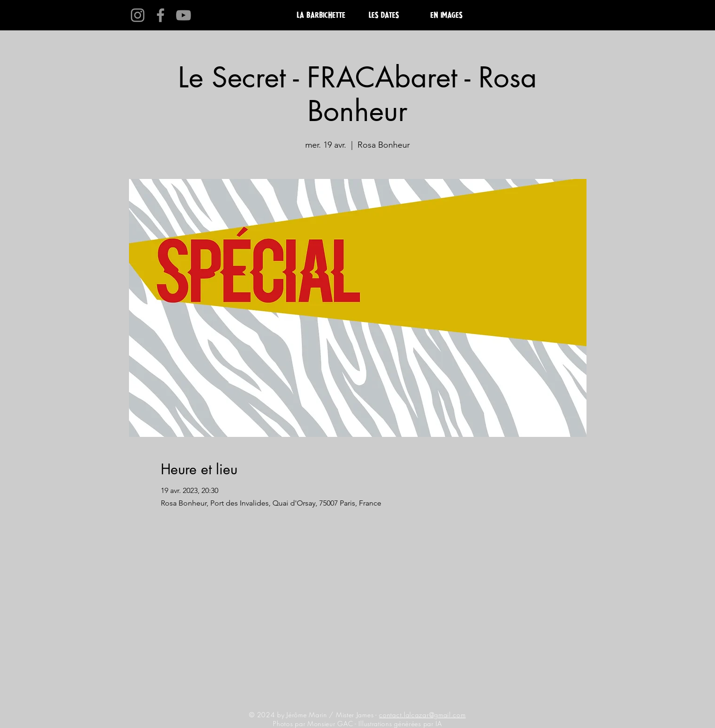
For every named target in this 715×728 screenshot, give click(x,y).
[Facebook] (161, 15)
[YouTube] (183, 15)
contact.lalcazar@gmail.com (422, 715)
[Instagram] (138, 15)
